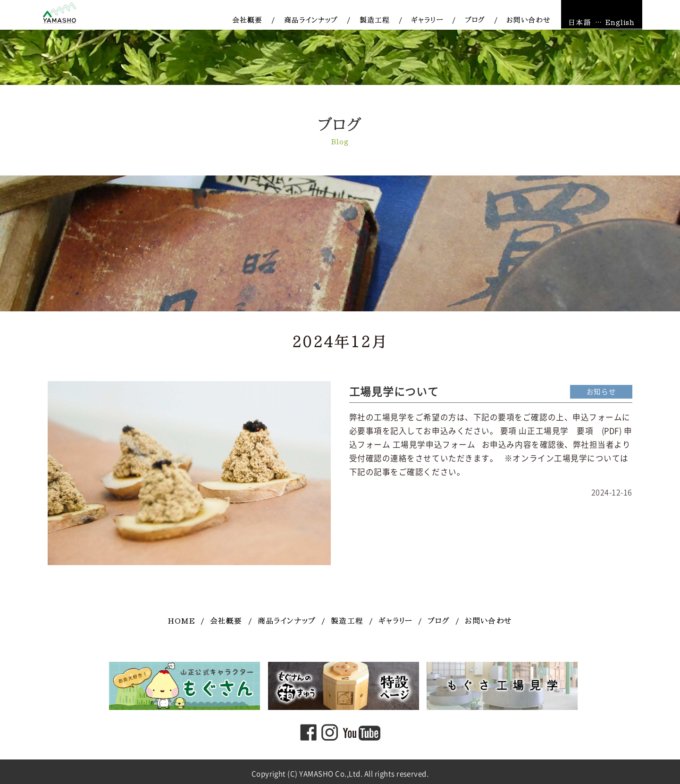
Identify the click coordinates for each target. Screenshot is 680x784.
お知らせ (601, 392)
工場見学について (394, 392)
